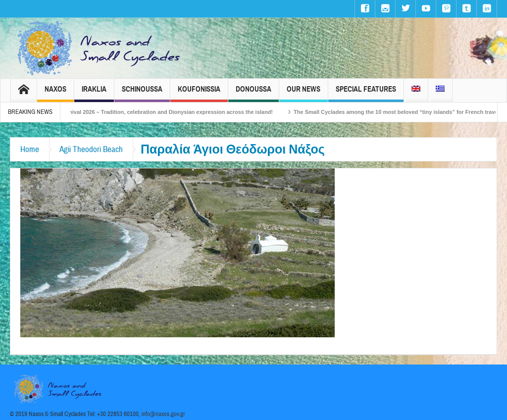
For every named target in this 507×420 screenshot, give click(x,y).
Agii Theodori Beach (91, 149)
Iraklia (94, 93)
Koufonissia (199, 93)
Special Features (366, 93)
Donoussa (253, 93)
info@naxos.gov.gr (163, 414)
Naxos (55, 93)
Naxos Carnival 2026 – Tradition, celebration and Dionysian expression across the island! (165, 112)
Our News (304, 93)
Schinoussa (142, 93)
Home (30, 149)
